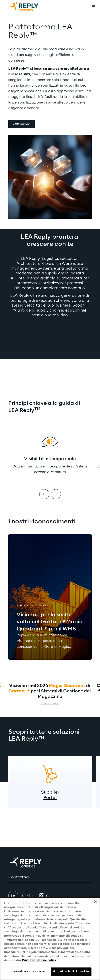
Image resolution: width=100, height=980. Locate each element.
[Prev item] (44, 494)
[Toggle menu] (93, 7)
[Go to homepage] (28, 7)
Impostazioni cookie (28, 972)
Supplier (50, 792)
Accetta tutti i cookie (71, 972)
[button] (22, 124)
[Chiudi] (95, 902)
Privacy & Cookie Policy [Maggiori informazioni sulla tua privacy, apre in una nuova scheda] (39, 960)
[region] (50, 939)
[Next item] (56, 494)
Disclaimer (50, 704)
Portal (50, 798)
